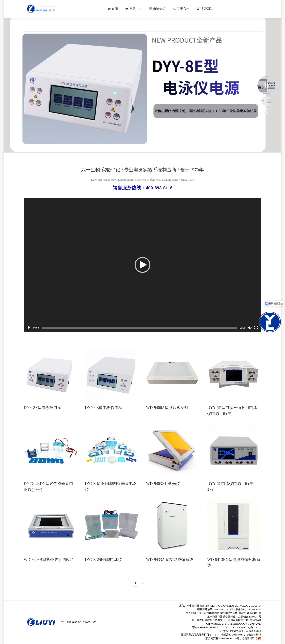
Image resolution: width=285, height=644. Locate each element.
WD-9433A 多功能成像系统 (170, 560)
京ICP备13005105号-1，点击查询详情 (240, 631)
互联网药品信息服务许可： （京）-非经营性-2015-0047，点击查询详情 (221, 635)
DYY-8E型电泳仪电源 (43, 408)
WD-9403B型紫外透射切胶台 (49, 560)
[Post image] (50, 374)
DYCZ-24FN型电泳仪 (103, 560)
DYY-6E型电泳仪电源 (104, 408)
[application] (142, 265)
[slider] (139, 328)
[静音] (250, 328)
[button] (142, 265)
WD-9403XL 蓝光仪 (163, 484)
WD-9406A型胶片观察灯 (167, 408)
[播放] (29, 328)
